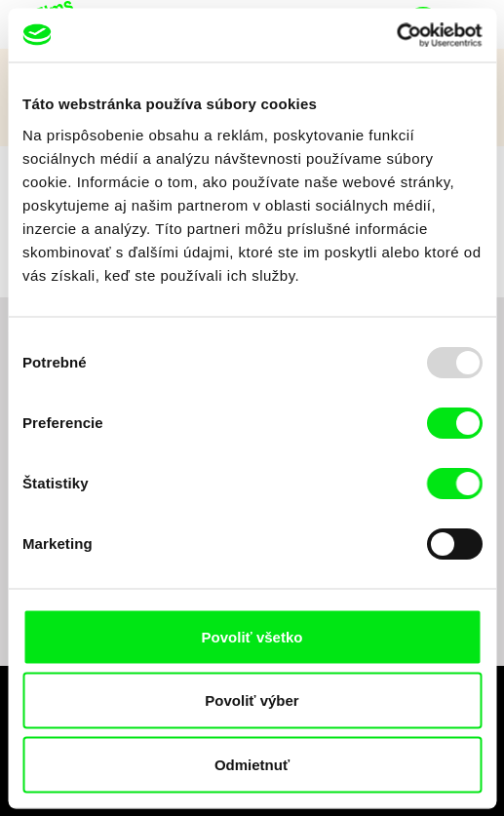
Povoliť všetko (252, 636)
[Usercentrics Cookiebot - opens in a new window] (396, 35)
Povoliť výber (252, 700)
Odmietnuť (252, 764)
